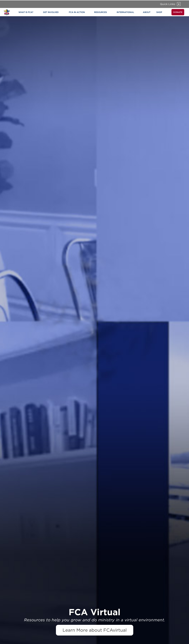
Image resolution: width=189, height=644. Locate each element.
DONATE (178, 12)
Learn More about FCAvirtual (95, 630)
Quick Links (168, 4)
